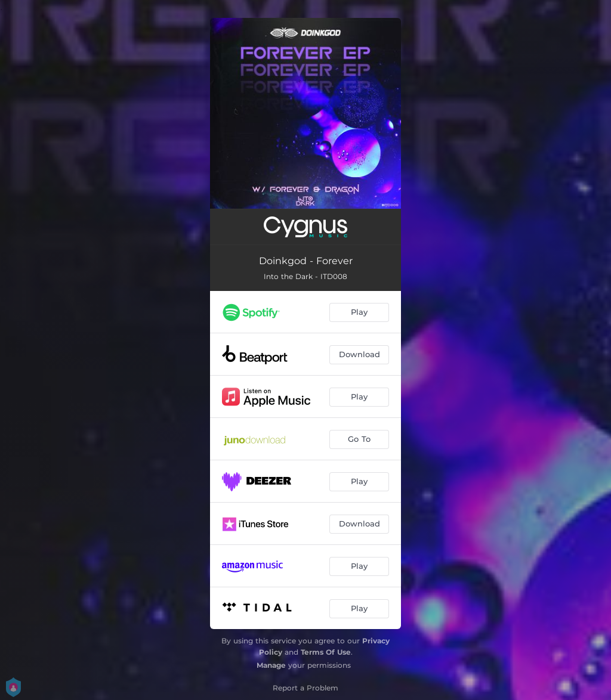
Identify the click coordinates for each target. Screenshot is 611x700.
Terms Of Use (326, 652)
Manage (271, 665)
